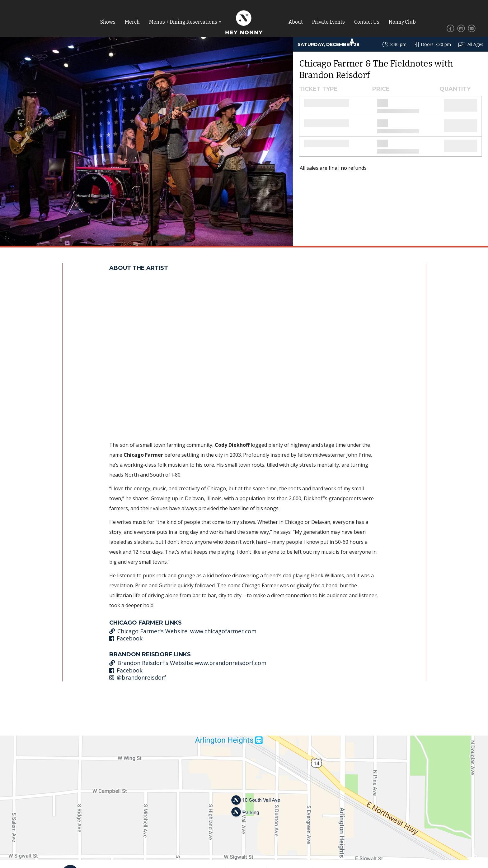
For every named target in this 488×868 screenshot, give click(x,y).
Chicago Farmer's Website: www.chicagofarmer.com (183, 631)
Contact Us (367, 22)
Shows (108, 22)
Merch (132, 22)
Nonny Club (402, 22)
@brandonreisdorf (138, 677)
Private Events (328, 22)
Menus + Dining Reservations (183, 22)
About (296, 22)
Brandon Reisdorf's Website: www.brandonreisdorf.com (188, 663)
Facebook (126, 638)
